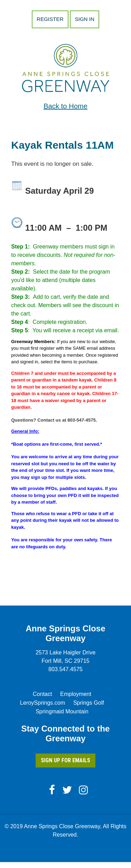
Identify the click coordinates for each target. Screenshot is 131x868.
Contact (42, 694)
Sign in (85, 19)
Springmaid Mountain (62, 711)
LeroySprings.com (42, 703)
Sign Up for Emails (65, 760)
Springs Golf (89, 703)
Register (50, 19)
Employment (76, 694)
